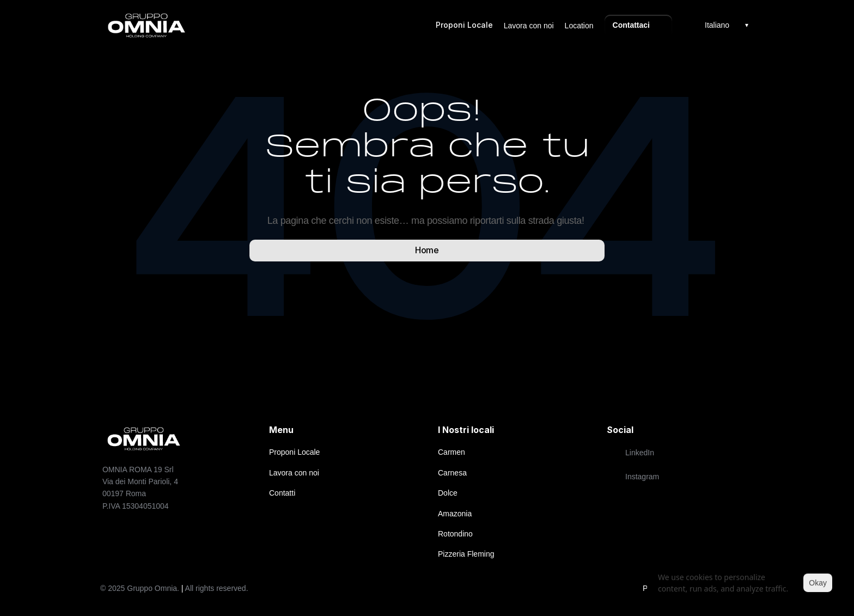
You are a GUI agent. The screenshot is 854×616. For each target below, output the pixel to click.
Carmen (452, 452)
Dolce (448, 493)
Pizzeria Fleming (466, 554)
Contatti (282, 493)
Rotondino (455, 534)
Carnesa (452, 473)
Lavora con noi (529, 26)
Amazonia (455, 514)
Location (579, 26)
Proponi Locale (464, 25)
